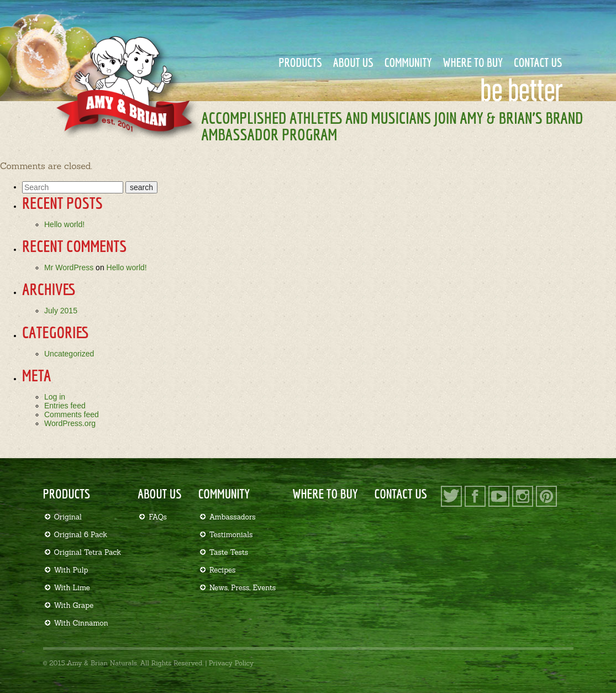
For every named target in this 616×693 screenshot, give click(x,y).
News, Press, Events (243, 588)
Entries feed (65, 406)
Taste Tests (229, 552)
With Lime (72, 588)
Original (68, 517)
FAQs (158, 517)
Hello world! (64, 224)
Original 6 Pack (81, 535)
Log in (55, 397)
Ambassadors (233, 517)
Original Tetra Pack (88, 552)
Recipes (223, 570)
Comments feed (72, 414)
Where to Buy (473, 62)
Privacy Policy (231, 663)
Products (300, 62)
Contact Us (538, 62)
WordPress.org (70, 423)
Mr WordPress (69, 267)
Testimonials (231, 535)
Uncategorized (69, 354)
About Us (353, 62)
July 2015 (61, 311)
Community (408, 62)
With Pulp (71, 570)
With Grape (74, 605)
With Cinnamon (81, 623)
